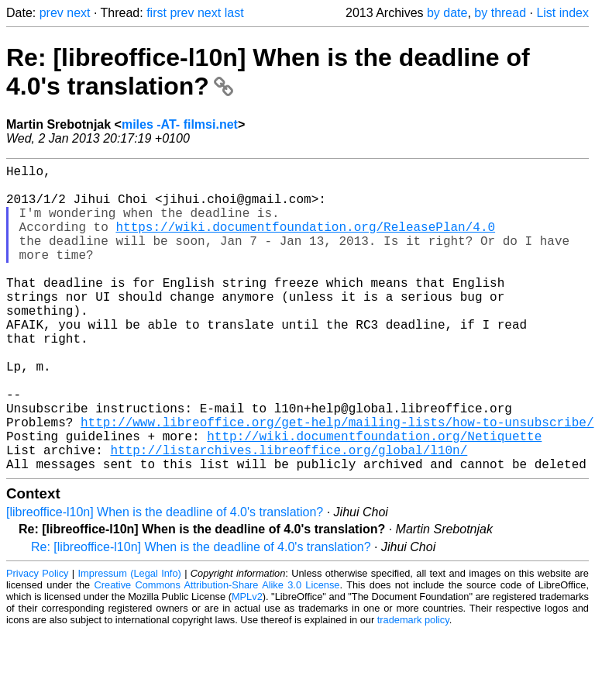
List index (562, 13)
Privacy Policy (37, 641)
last (234, 13)
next (78, 13)
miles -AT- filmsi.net (180, 124)
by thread (500, 13)
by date (447, 13)
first (156, 13)
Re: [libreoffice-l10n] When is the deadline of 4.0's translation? (201, 615)
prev (52, 13)
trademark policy (413, 688)
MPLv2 (247, 665)
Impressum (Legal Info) (130, 641)
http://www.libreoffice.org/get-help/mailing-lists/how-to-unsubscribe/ (337, 481)
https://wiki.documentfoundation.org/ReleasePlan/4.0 (305, 242)
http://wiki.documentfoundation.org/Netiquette (374, 498)
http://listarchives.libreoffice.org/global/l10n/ (289, 515)
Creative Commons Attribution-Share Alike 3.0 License (217, 653)
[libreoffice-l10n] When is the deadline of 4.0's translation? (165, 580)
